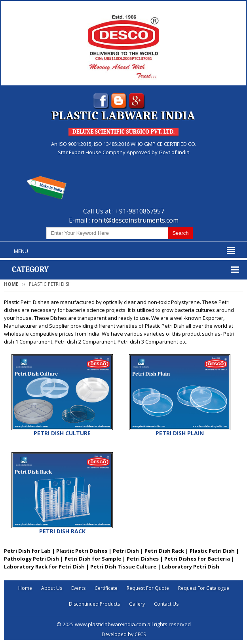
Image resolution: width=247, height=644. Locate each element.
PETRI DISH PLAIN (180, 433)
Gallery (137, 604)
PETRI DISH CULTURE (62, 433)
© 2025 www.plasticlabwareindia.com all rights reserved (124, 624)
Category (30, 269)
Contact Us (166, 604)
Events (78, 588)
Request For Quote (148, 588)
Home (11, 284)
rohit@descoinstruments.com (135, 220)
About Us (52, 588)
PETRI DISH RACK (62, 531)
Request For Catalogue (204, 588)
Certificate (106, 588)
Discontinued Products (94, 604)
